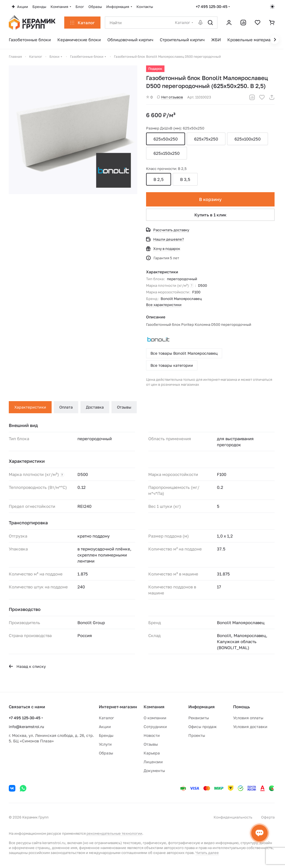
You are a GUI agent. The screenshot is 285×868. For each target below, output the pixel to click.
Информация (202, 707)
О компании (155, 718)
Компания (154, 707)
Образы (106, 753)
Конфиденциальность (233, 817)
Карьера (152, 753)
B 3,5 (185, 179)
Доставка (95, 407)
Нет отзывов (170, 97)
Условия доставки (250, 727)
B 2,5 (159, 179)
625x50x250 (166, 139)
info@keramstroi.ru (26, 727)
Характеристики (30, 407)
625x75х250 (206, 139)
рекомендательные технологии (114, 833)
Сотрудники (155, 727)
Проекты (197, 735)
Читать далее (207, 853)
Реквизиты (199, 718)
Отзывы (124, 407)
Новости (152, 735)
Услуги (105, 744)
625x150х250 (167, 153)
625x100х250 (248, 139)
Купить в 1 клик (210, 215)
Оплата (66, 407)
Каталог (106, 718)
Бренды (106, 735)
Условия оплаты (248, 718)
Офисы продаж (202, 727)
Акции (105, 727)
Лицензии (153, 762)
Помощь (241, 707)
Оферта (268, 817)
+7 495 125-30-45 (212, 6)
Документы (154, 771)
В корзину (210, 199)
